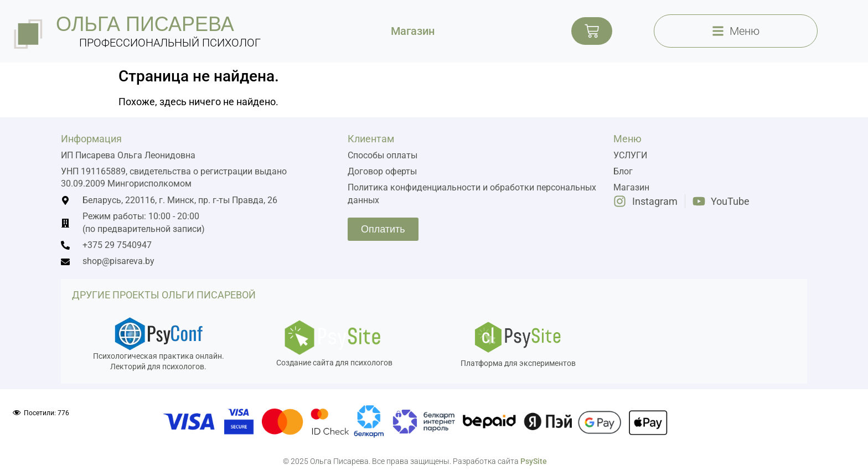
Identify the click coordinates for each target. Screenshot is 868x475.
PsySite (534, 461)
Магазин (413, 31)
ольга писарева (145, 24)
